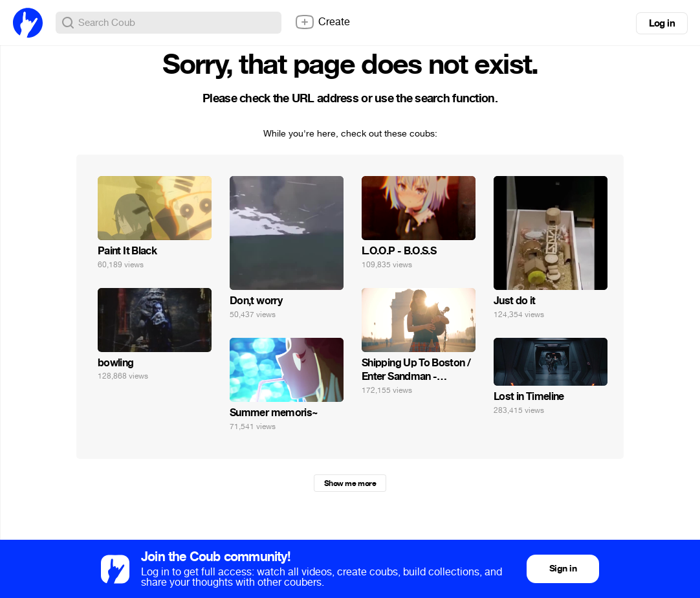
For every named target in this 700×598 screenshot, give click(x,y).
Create (322, 22)
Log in (662, 23)
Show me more (350, 483)
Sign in (563, 569)
